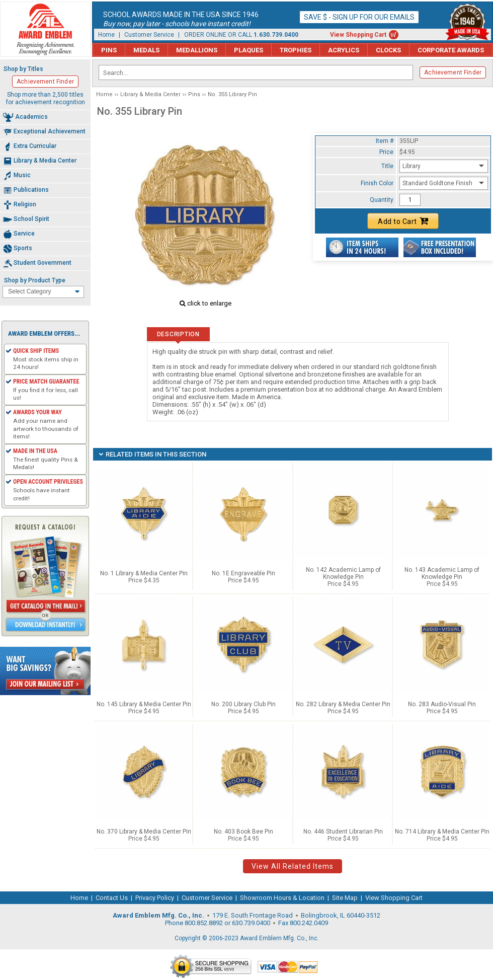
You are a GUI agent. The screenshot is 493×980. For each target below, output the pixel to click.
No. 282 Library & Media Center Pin (343, 704)
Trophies (296, 50)
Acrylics (344, 50)
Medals (146, 50)
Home (106, 35)
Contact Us (112, 898)
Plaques (249, 50)
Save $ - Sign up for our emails (359, 17)
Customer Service (149, 35)
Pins (109, 50)
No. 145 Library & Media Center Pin (144, 704)
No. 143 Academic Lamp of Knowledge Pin (442, 573)
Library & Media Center (150, 94)
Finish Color (377, 183)
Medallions (197, 50)
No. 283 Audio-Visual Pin (442, 704)
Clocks (388, 50)
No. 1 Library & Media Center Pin (144, 573)
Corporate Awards (451, 50)
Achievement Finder (453, 72)
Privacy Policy (155, 898)
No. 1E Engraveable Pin (243, 573)
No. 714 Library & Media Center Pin (442, 832)
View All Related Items (293, 866)
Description (178, 334)
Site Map (345, 898)
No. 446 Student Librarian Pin (343, 832)
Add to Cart (403, 221)
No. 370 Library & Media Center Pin (144, 832)
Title (387, 166)
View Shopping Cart (358, 35)
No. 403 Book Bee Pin (243, 832)
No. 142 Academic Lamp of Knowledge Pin (343, 573)
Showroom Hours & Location (282, 898)
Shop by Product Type (35, 280)
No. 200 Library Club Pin (243, 704)
